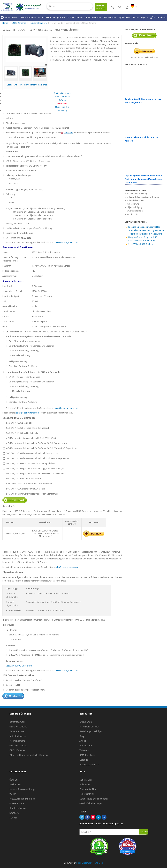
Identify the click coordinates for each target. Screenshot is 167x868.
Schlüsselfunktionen (62, 93)
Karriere (13, 818)
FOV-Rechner (86, 746)
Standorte (14, 813)
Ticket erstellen (87, 794)
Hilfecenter (85, 784)
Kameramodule (17, 731)
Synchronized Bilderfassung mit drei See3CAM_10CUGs (143, 101)
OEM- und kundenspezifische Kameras (29, 755)
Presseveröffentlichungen (22, 799)
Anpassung (62, 110)
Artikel (83, 741)
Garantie (84, 760)
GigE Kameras (124, 17)
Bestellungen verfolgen (91, 731)
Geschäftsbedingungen (91, 803)
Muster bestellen (62, 107)
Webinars (84, 750)
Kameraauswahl (10, 17)
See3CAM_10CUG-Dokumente (19, 666)
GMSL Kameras (109, 17)
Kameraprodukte (29, 17)
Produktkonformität (89, 765)
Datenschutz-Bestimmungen (94, 799)
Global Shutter (14, 85)
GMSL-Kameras (17, 750)
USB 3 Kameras (19, 23)
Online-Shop (86, 722)
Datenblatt (67, 133)
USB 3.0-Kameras (18, 727)
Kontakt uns (86, 780)
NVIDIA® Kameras (76, 17)
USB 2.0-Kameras (18, 746)
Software (62, 100)
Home (5, 23)
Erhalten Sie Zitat (88, 789)
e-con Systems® (84, 863)
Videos (13, 794)
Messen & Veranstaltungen (23, 789)
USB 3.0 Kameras (94, 17)
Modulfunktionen (62, 97)
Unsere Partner (17, 803)
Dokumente (62, 104)
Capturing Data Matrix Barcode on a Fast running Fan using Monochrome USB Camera (143, 179)
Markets (136, 17)
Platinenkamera (17, 741)
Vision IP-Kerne (45, 17)
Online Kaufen (158, 17)
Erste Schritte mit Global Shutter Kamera (142, 139)
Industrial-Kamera (38, 23)
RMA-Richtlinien (87, 755)
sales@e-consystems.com (66, 243)
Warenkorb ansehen (89, 727)
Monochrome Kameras (35, 85)
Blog (82, 736)
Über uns (14, 780)
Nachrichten (15, 784)
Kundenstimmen (18, 808)
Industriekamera (18, 736)
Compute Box (59, 17)
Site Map (99, 863)
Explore (144, 17)
